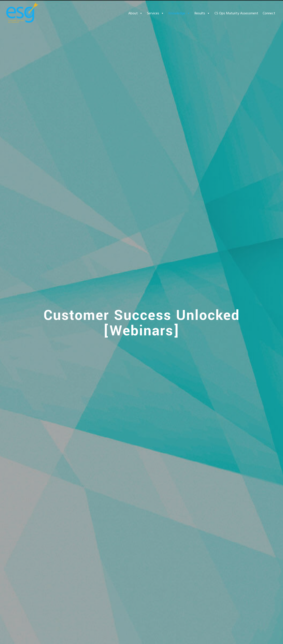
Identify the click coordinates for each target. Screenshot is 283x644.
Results (202, 13)
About (135, 13)
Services (156, 13)
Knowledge (179, 13)
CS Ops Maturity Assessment (236, 13)
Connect (269, 13)
